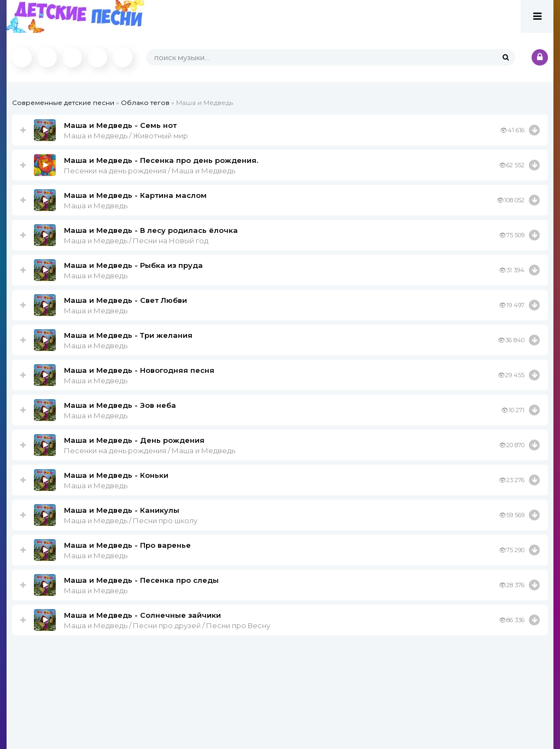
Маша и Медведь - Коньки (116, 475)
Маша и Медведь (96, 206)
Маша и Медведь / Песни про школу (131, 520)
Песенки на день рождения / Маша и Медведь (150, 171)
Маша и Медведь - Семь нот (120, 125)
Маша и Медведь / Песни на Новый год (136, 241)
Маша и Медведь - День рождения (134, 440)
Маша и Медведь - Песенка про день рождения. (161, 160)
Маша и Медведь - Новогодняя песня (139, 370)
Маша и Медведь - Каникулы (122, 510)
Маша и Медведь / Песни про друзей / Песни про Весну (167, 625)
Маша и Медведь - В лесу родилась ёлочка (151, 230)
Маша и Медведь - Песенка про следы (141, 580)
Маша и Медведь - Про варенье (127, 545)
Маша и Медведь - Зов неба (120, 405)
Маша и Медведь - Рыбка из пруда (133, 265)
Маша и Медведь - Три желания (128, 335)
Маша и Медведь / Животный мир (126, 136)
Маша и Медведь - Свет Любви (126, 300)
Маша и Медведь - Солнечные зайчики (142, 615)
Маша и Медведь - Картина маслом (135, 195)
